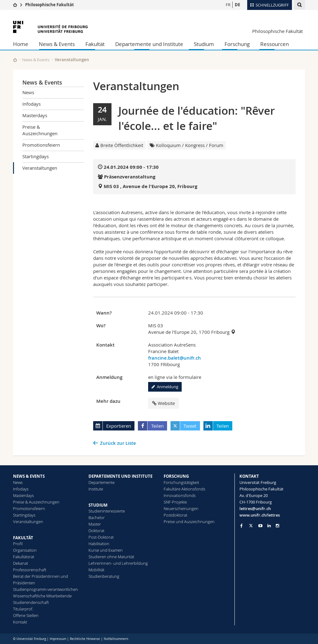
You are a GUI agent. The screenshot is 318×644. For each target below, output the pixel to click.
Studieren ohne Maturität (111, 557)
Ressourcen (275, 44)
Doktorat (96, 531)
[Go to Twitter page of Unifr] (251, 526)
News (28, 92)
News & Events (57, 44)
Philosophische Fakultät (50, 5)
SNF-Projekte (175, 502)
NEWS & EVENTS (29, 476)
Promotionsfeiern (41, 145)
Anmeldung (165, 387)
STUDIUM (98, 505)
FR (228, 5)
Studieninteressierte (107, 511)
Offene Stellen (26, 615)
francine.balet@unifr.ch (175, 358)
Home (21, 44)
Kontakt (20, 622)
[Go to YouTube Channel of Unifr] (260, 526)
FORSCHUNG (176, 476)
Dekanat (20, 563)
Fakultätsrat (24, 557)
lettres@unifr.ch (255, 508)
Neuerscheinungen (181, 508)
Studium (204, 44)
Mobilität (96, 570)
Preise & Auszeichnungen (40, 130)
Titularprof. (23, 609)
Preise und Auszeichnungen (189, 522)
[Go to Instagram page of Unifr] (277, 526)
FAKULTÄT (23, 538)
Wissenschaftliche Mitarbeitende (42, 596)
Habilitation (99, 544)
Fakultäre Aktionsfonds (184, 489)
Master (95, 524)
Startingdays (36, 156)
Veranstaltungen (40, 168)
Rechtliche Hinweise (85, 639)
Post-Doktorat (101, 537)
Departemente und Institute (149, 44)
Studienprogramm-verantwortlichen (45, 589)
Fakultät (95, 44)
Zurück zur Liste (118, 443)
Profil (18, 544)
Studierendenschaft (31, 602)
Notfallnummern (116, 639)
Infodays (32, 104)
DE (237, 5)
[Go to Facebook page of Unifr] (241, 526)
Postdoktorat (175, 515)
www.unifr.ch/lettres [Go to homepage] (260, 515)
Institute (96, 489)
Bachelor (97, 517)
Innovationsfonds (180, 495)
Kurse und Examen (106, 550)
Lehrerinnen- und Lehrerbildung (118, 563)
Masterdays (35, 115)
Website (164, 403)
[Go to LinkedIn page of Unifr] (269, 526)
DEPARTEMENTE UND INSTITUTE (120, 476)
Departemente (102, 482)
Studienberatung (104, 576)
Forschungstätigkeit (181, 482)
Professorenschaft (30, 570)
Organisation (25, 550)
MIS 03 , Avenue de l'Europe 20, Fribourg (150, 186)
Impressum (58, 639)
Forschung (237, 44)
